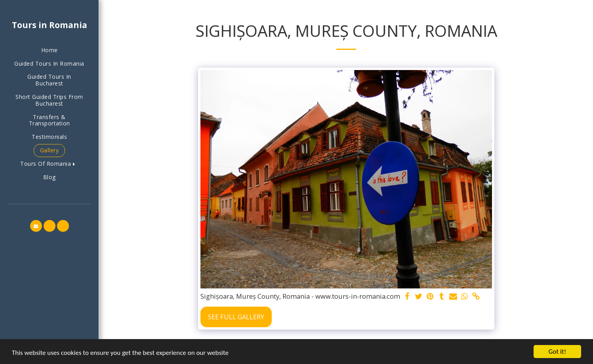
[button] (49, 164)
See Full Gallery (236, 317)
